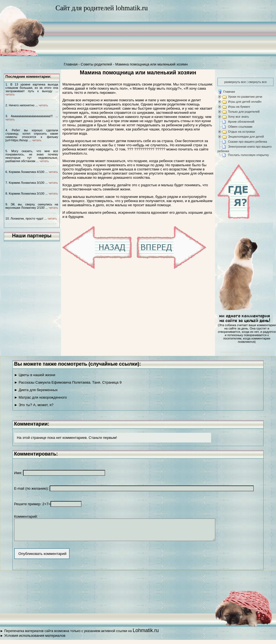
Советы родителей (96, 64)
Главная (71, 64)
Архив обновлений (241, 122)
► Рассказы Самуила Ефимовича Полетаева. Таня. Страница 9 (68, 382)
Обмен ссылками (240, 127)
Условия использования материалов (35, 640)
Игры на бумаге (239, 107)
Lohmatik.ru (146, 635)
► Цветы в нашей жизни (35, 375)
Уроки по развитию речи (245, 97)
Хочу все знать (239, 117)
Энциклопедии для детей (246, 137)
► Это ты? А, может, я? (34, 405)
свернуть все (257, 82)
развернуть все (235, 82)
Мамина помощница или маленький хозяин (151, 64)
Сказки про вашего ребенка (248, 142)
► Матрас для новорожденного (40, 397)
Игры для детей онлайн (245, 102)
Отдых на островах (242, 132)
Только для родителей (244, 112)
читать (10, 94)
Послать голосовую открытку (248, 155)
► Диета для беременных (36, 390)
